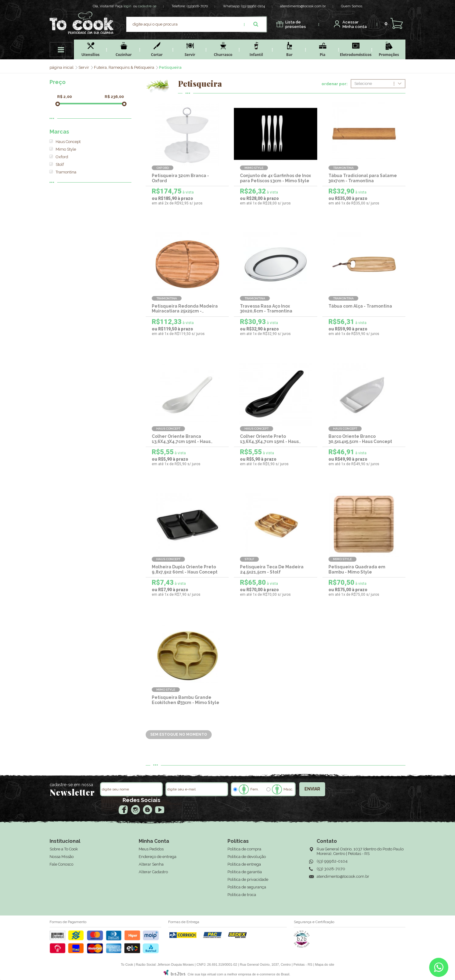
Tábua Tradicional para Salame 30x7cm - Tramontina (363, 178)
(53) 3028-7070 (331, 869)
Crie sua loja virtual (202, 974)
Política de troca (242, 895)
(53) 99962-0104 (253, 6)
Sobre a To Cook (64, 849)
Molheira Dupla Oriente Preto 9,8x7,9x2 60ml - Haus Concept (185, 569)
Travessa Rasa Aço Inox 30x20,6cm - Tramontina (266, 309)
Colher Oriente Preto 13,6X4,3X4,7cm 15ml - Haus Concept (269, 441)
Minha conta (355, 24)
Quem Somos (352, 6)
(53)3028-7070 (197, 6)
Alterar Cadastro (153, 872)
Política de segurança (247, 887)
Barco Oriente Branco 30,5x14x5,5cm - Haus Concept (360, 439)
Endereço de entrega (158, 857)
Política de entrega (244, 864)
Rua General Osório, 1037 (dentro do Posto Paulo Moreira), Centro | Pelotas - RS (360, 851)
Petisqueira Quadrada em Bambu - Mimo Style (357, 569)
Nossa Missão (62, 857)
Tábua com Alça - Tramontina (360, 306)
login (127, 6)
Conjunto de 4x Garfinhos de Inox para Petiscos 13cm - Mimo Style (275, 178)
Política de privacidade (248, 879)
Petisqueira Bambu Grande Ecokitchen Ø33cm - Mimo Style (186, 700)
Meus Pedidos (151, 849)
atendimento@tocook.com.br (303, 6)
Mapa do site (325, 964)
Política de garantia (245, 872)
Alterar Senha (151, 864)
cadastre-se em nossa (71, 785)
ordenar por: (335, 84)
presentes (296, 24)
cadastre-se (147, 6)
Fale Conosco (61, 864)
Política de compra (244, 849)
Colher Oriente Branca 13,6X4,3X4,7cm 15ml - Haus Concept (181, 441)
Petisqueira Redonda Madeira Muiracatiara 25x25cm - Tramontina (185, 311)
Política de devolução (247, 857)
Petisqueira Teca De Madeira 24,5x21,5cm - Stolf (272, 569)
